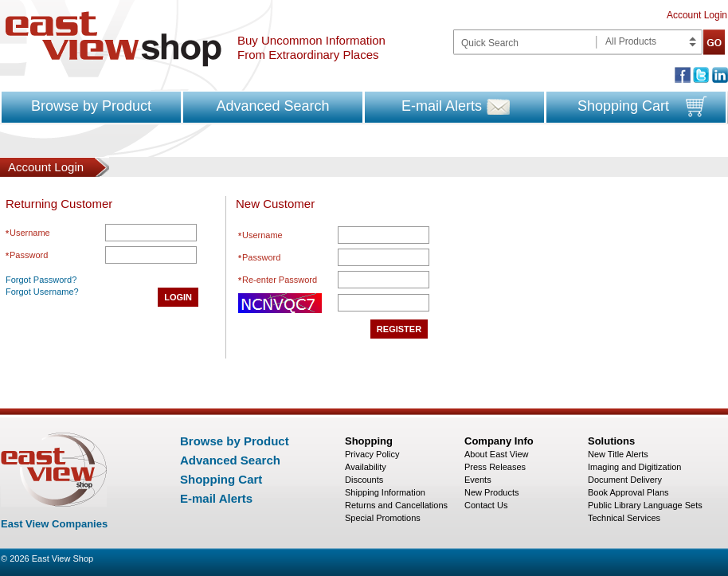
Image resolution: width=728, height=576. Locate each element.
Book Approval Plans (628, 492)
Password (29, 255)
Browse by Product (91, 106)
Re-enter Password (280, 280)
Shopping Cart (623, 106)
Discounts (364, 480)
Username (30, 233)
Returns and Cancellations (396, 505)
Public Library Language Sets (645, 505)
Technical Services (624, 518)
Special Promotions (383, 518)
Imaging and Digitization (634, 467)
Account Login (697, 15)
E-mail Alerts (442, 106)
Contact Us (486, 505)
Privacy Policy (372, 454)
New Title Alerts (618, 454)
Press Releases (495, 467)
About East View (497, 454)
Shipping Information (385, 492)
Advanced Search (272, 106)
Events (478, 480)
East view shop (114, 39)
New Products (491, 492)
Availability (366, 467)
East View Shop (63, 558)
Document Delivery (625, 480)
